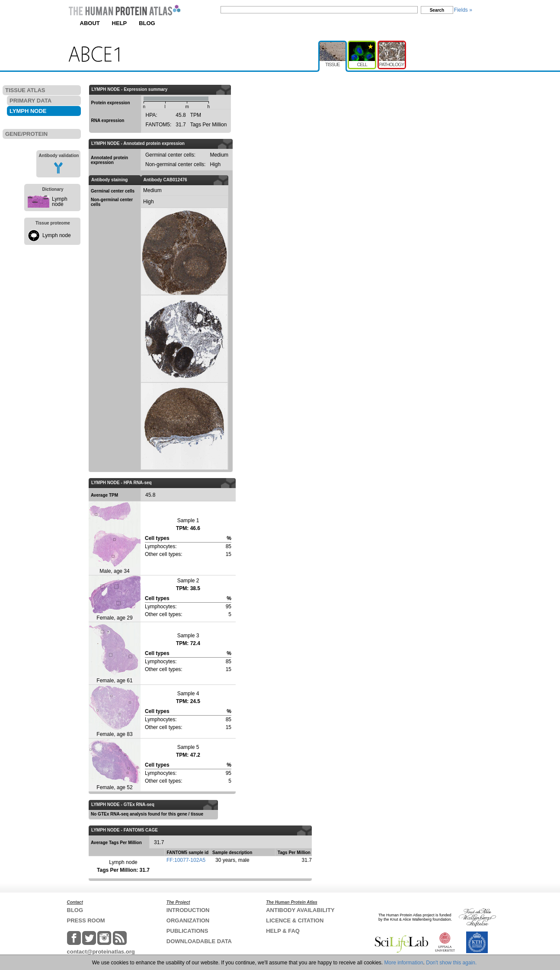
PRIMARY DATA (30, 101)
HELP (120, 23)
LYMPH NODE (28, 111)
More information (404, 963)
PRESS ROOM (86, 920)
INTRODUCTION (188, 910)
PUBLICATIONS (187, 931)
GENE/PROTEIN (26, 134)
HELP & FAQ (283, 931)
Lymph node (60, 202)
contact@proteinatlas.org (101, 952)
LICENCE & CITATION (295, 920)
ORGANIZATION (188, 920)
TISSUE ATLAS (25, 90)
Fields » (463, 10)
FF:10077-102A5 (186, 860)
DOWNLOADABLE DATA (199, 941)
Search (437, 10)
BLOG (147, 23)
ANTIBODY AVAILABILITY (300, 910)
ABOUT (90, 23)
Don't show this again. (451, 963)
